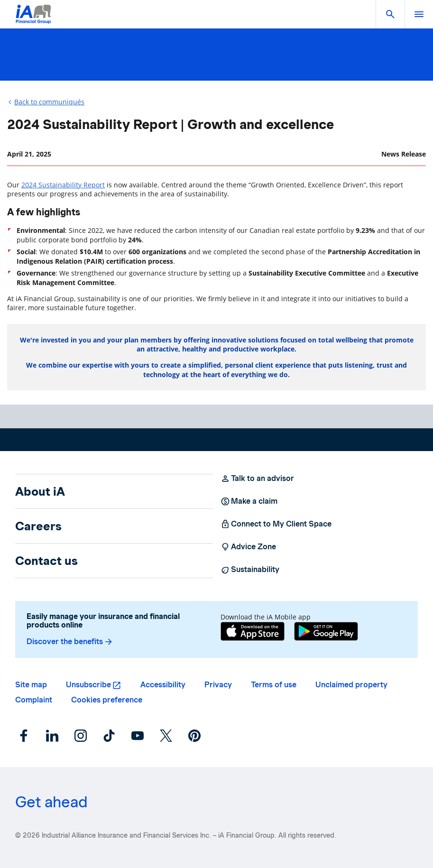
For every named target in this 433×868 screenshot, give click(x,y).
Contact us (46, 561)
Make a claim (249, 501)
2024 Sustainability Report (63, 185)
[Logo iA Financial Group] (33, 20)
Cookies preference (107, 700)
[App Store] (253, 633)
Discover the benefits (70, 642)
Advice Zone (248, 547)
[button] (390, 14)
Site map (31, 685)
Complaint (34, 700)
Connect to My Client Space (276, 524)
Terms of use (274, 685)
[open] (419, 14)
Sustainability (250, 570)
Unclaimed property (351, 685)
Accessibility (163, 685)
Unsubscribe (88, 685)
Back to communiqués (49, 102)
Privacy (218, 685)
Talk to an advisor (257, 479)
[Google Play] (326, 633)
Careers (38, 526)
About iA (40, 491)
